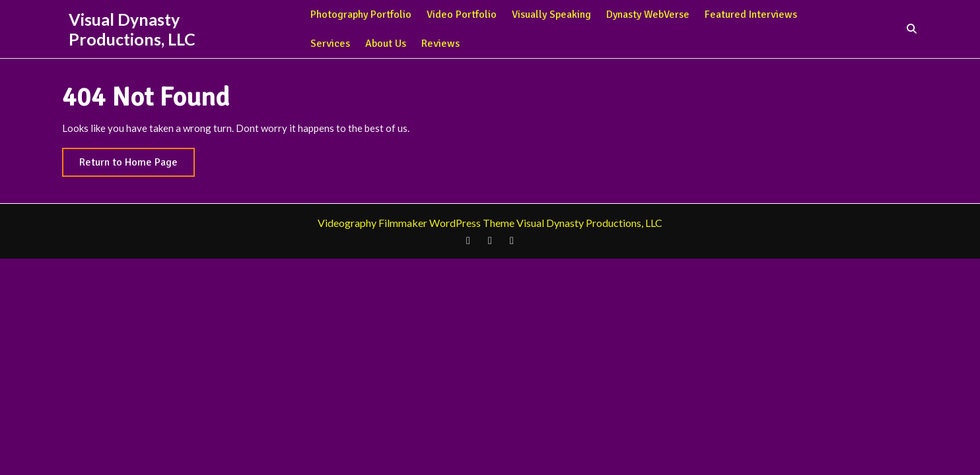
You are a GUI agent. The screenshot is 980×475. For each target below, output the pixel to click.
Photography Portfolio (361, 15)
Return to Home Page (137, 165)
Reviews (440, 44)
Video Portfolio (462, 15)
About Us (386, 44)
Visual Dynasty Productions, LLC (132, 29)
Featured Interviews (751, 15)
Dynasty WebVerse (648, 15)
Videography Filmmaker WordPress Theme (416, 223)
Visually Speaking (551, 15)
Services (330, 44)
